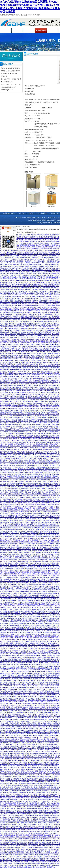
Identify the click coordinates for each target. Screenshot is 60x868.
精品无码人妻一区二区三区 (36, 257)
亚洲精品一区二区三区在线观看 (34, 764)
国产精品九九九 (51, 378)
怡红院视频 (5, 393)
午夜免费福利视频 (34, 643)
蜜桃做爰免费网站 (27, 330)
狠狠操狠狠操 (23, 560)
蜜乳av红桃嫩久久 (42, 489)
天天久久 (42, 405)
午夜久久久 (43, 721)
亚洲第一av (17, 647)
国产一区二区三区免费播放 (48, 490)
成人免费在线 (47, 698)
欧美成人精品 (23, 405)
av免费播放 (8, 268)
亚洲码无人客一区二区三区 (37, 341)
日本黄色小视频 (36, 272)
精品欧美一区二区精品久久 (41, 819)
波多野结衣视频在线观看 (27, 309)
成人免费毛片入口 (51, 652)
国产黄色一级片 (5, 442)
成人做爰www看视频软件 (35, 593)
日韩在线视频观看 (29, 602)
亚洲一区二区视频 (55, 544)
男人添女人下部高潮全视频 (12, 524)
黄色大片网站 (22, 343)
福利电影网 (41, 805)
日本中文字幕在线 (36, 725)
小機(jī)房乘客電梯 (35, 165)
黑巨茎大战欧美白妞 (14, 318)
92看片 (9, 696)
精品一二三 (5, 640)
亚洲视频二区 (14, 336)
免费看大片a (37, 654)
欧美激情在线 (48, 574)
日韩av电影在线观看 (21, 284)
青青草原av (6, 289)
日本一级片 (25, 682)
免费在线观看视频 (22, 823)
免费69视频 (18, 474)
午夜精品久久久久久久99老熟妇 (33, 353)
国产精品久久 (17, 682)
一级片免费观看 (32, 361)
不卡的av (2, 421)
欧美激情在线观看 (5, 853)
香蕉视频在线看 (54, 609)
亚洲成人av (36, 483)
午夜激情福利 (39, 579)
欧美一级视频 (8, 766)
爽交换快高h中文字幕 (13, 577)
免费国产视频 (54, 417)
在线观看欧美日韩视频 (14, 273)
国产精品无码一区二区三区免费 (31, 711)
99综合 (48, 348)
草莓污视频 (16, 538)
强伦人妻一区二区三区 (12, 352)
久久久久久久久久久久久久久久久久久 (25, 373)
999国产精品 (48, 682)
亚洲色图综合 (11, 435)
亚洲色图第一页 (9, 430)
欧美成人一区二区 (41, 744)
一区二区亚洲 (46, 679)
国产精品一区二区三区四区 (49, 307)
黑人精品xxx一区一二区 (48, 435)
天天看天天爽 (15, 673)
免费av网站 (37, 234)
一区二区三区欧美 (50, 414)
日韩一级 (54, 659)
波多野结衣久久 (9, 314)
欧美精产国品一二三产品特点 (20, 297)
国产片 (12, 776)
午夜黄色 (9, 830)
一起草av (7, 263)
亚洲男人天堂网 (16, 268)
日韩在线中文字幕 (27, 391)
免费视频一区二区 (51, 325)
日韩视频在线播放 (30, 634)
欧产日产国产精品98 (40, 453)
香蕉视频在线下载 (20, 730)
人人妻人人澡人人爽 (37, 574)
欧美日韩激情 (34, 538)
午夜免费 (19, 396)
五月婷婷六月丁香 (36, 801)
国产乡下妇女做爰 (52, 739)
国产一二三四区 (45, 664)
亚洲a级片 (29, 416)
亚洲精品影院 (17, 266)
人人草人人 (5, 400)
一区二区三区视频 (47, 259)
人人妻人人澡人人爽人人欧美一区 (43, 323)
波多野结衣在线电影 (42, 336)
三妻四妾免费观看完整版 (53, 346)
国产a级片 (33, 478)
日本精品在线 (10, 373)
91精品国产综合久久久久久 (20, 702)
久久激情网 (32, 357)
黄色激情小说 (39, 629)
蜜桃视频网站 (34, 236)
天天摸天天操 (45, 602)
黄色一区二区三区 (16, 616)
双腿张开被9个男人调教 (38, 528)
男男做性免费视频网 (23, 803)
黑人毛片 (15, 305)
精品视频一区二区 (12, 476)
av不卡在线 (36, 304)
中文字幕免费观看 (30, 570)
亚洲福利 (18, 423)
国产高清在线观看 (52, 794)
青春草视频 (55, 337)
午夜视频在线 (11, 709)
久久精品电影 (46, 281)
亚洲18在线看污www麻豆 (50, 570)
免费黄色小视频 (43, 441)
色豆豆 (47, 432)
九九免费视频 (34, 364)
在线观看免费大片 (22, 576)
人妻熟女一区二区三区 (6, 531)
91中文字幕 (7, 437)
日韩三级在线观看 (10, 353)
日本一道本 (5, 321)
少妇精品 (13, 627)
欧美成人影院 (15, 835)
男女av (24, 425)
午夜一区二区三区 (15, 400)
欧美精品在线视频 (54, 526)
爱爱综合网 (22, 382)
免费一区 (56, 300)
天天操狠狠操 (10, 752)
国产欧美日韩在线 (16, 727)
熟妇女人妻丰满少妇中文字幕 (13, 720)
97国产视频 (31, 620)
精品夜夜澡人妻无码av (16, 522)
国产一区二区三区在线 (9, 821)
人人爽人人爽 (6, 627)
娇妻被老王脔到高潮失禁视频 (26, 551)
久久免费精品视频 (29, 808)
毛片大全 (7, 673)
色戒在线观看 (6, 808)
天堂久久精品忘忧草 (37, 549)
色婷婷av (40, 361)
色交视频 (53, 368)
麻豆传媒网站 (52, 467)
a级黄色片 (11, 474)
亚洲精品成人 (53, 446)
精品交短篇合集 (38, 632)
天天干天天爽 (11, 419)
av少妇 (50, 576)
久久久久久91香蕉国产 (16, 325)
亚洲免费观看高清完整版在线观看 (19, 380)
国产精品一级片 (33, 348)
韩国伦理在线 (36, 330)
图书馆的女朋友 (47, 734)
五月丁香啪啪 (26, 263)
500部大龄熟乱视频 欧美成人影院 (28, 346)
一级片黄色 (20, 599)
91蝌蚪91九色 (13, 321)
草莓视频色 (25, 362)
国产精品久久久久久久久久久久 (27, 337)
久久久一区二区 (40, 465)
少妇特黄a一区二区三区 (17, 800)
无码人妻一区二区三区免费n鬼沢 (32, 552)
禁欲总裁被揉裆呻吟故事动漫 (25, 323)
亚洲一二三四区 (22, 824)
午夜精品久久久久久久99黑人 (44, 625)
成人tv (39, 417)
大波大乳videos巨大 (27, 350)
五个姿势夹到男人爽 (52, 492)
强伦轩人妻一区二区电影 (45, 640)
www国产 (41, 686)
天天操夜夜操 (43, 862)
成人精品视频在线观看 (42, 380)
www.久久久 (8, 394)
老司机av (5, 716)
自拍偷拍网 (8, 425)
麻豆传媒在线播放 (47, 723)
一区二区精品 (12, 734)
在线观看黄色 (44, 595)
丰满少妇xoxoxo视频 (44, 684)
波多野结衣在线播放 (41, 823)
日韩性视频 (14, 442)
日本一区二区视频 (34, 529)
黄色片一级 (42, 348)
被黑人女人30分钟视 (32, 547)
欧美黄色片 (18, 862)
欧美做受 (20, 407)
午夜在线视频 (48, 257)
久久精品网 (5, 298)
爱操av (52, 757)
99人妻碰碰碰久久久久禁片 (50, 314)
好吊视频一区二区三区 (49, 254)
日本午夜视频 (38, 369)
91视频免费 (32, 561)
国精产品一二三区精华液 (37, 666)
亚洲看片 (46, 814)
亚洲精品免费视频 (25, 241)
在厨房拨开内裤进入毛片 (23, 592)
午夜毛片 (39, 512)
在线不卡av (43, 542)
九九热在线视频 (24, 329)
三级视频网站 (54, 352)
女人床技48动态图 (50, 830)
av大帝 (20, 711)
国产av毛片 (19, 234)
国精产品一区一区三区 (38, 830)
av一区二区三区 (40, 611)
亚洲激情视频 (28, 586)
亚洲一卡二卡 (42, 492)
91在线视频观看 (54, 250)
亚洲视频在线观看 (27, 256)
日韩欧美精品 (53, 499)
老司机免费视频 (15, 613)
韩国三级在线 (37, 382)
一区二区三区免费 (23, 428)
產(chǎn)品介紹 (41, 31)
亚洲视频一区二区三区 (48, 567)
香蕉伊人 (47, 833)
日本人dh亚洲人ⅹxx (32, 684)
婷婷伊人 (45, 481)
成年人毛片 (29, 313)
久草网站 (13, 263)
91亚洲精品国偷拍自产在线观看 (25, 435)
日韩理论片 (39, 425)
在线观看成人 (14, 604)
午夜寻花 (38, 808)
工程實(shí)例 (52, 31)
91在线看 (16, 654)
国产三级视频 (51, 693)
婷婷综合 (29, 343)
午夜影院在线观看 (12, 343)
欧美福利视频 (47, 551)
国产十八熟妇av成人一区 (34, 471)
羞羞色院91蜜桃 (25, 817)
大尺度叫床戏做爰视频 (36, 494)
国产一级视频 (37, 659)
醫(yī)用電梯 (33, 167)
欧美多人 (33, 241)
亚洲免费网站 (51, 867)
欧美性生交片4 (15, 533)
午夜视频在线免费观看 (14, 464)
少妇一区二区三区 (35, 490)
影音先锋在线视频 (37, 464)
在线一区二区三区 (39, 332)
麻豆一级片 (26, 341)
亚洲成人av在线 (8, 860)
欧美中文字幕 (30, 414)
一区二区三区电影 (33, 291)
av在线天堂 (33, 800)
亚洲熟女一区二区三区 (37, 238)
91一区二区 (25, 249)
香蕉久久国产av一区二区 (21, 357)
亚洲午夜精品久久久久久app (41, 250)
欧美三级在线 (49, 295)
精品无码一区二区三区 (36, 273)
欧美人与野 (24, 298)
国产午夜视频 (46, 846)
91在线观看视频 (31, 281)
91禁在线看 (23, 375)
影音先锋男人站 (9, 647)
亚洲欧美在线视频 (21, 281)
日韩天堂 (25, 609)
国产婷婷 (48, 385)
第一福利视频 (24, 643)
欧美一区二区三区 (12, 666)
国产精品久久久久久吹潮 (8, 725)
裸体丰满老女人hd (47, 561)
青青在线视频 (52, 428)
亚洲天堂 (56, 545)
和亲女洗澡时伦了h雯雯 (38, 510)
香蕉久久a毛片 (44, 318)
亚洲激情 (12, 275)
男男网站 (19, 371)
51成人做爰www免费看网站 (51, 810)
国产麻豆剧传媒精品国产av (38, 378)
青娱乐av (8, 796)
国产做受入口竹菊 (15, 384)
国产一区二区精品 (42, 298)
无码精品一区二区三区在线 (52, 686)
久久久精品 (30, 824)
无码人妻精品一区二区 (40, 311)
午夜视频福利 (24, 393)
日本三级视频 (10, 444)
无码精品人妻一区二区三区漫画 (21, 650)
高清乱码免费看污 (27, 567)
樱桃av (15, 469)
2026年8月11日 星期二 (34, 15)
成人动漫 (37, 853)
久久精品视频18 (7, 297)
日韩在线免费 (52, 401)
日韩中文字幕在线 (11, 844)
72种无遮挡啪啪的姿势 (17, 302)
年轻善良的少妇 (36, 286)
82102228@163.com (7, 90)
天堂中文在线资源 (34, 577)
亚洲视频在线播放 (26, 288)
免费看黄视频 (9, 732)
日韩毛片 (52, 764)
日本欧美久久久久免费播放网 (47, 540)
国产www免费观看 (26, 865)
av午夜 (37, 752)
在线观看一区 (18, 311)
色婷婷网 (39, 281)
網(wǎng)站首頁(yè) (6, 31)
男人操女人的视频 (10, 691)
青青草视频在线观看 (26, 318)
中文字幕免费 (9, 416)
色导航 (5, 606)
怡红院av (26, 599)
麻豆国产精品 (18, 693)
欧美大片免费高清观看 (34, 606)
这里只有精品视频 (52, 311)
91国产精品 (47, 487)
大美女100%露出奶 (19, 480)
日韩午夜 (47, 357)
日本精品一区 (7, 257)
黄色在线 (35, 256)
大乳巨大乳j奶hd (16, 865)
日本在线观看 (50, 508)
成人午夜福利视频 (43, 256)
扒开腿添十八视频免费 (19, 279)
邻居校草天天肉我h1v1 (24, 259)
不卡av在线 (35, 737)
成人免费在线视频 (29, 707)
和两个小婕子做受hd (54, 441)
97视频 (32, 270)
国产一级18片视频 (9, 730)
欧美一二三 (44, 305)
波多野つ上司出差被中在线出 (42, 393)
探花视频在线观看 (16, 661)
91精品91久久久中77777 (31, 389)
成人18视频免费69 (28, 311)
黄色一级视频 (52, 305)
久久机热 (17, 856)
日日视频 (43, 241)
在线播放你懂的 (26, 672)
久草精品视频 (35, 862)
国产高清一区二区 (15, 446)
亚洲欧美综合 (23, 361)
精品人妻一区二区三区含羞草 (22, 359)
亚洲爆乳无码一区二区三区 (22, 410)
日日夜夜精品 (17, 256)
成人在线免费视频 (36, 616)
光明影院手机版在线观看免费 (32, 785)
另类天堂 (46, 361)
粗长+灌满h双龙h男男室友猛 (45, 300)
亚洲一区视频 (35, 401)
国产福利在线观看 (17, 677)
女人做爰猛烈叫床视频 (37, 638)
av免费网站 (31, 840)
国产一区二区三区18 (19, 261)
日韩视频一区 (51, 362)
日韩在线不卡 (35, 503)
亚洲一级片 (23, 471)
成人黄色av (24, 291)
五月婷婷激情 (10, 712)
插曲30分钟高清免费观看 (35, 284)
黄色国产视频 (39, 243)
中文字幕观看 (48, 249)
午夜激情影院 (46, 807)
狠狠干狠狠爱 (41, 776)
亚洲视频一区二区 (5, 552)
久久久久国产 (6, 727)
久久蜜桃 (21, 355)
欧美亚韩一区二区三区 (32, 540)
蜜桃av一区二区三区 (10, 334)
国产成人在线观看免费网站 (20, 257)
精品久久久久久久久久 (43, 732)
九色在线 (5, 792)
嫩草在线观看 (14, 565)
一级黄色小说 (6, 675)
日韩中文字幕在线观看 (41, 524)
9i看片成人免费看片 (49, 506)
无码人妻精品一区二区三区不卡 (39, 796)
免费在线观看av (48, 688)
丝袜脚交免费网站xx (37, 359)
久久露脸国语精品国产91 (23, 796)
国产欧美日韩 (10, 357)
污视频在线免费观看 (52, 330)
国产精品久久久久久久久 (14, 608)
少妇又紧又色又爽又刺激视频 (29, 789)
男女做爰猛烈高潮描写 (46, 545)
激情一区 (29, 449)
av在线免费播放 (18, 558)
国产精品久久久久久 (24, 378)
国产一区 (32, 380)
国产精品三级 (56, 270)
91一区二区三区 (49, 261)
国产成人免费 (20, 611)
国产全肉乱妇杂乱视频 (27, 387)
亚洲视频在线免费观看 (43, 245)
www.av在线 (55, 551)
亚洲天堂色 (45, 801)
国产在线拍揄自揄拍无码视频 (10, 721)
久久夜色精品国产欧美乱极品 (37, 297)
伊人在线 (25, 265)
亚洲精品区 (51, 650)
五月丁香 (14, 853)
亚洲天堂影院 (46, 382)
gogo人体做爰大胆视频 (49, 425)
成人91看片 (43, 519)
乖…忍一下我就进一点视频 (21, 595)
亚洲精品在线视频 (41, 700)
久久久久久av (22, 414)
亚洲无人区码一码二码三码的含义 (18, 606)
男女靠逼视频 (26, 266)
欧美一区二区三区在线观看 (50, 277)
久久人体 (26, 307)
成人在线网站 (21, 238)
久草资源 (39, 277)
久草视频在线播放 (46, 711)
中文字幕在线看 (43, 750)
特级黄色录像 (45, 648)
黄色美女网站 (34, 817)
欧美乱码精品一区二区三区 (46, 389)
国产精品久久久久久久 (33, 462)
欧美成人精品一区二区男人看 (24, 377)
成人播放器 (5, 323)
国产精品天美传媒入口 (12, 327)
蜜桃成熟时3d (37, 409)
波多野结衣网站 (21, 334)
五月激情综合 (26, 677)
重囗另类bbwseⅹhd (31, 261)
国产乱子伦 (36, 318)
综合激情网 (26, 766)
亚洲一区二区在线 (28, 558)
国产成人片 (13, 323)
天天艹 (24, 776)
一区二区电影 (41, 460)
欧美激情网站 (46, 755)
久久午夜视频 (9, 744)
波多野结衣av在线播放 (36, 513)
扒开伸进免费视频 (51, 252)
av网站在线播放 (31, 544)
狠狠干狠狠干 (43, 643)
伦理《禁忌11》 (23, 700)
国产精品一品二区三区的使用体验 (18, 448)
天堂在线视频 (56, 513)
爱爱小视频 (10, 693)
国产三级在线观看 (28, 234)
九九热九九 (15, 405)
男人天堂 (43, 330)
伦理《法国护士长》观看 (46, 275)
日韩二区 (11, 341)
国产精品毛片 (54, 538)
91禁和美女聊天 (24, 481)
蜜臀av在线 (48, 522)
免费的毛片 (50, 391)
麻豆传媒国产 (33, 417)
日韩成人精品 (10, 588)
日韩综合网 (54, 613)
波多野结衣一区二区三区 (48, 718)
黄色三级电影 (47, 513)
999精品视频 (20, 455)
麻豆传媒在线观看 (13, 355)
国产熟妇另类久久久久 (29, 396)
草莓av (41, 858)
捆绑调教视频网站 (14, 329)
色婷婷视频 (10, 311)
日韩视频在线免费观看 (36, 268)
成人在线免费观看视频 (11, 737)
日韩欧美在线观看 (33, 842)
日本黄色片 (3, 709)
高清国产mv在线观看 (12, 641)
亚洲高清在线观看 (41, 505)
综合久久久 (19, 554)
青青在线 (19, 572)
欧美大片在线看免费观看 (13, 510)
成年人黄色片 (9, 469)
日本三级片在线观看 (13, 542)
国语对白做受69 (26, 846)
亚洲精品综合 (6, 304)
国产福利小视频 (10, 377)
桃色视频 (11, 785)
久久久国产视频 (7, 286)
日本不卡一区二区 (10, 284)
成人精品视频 (22, 243)
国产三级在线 (43, 327)
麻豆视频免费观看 (49, 712)
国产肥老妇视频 (46, 659)
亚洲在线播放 (47, 474)
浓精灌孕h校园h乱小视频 (37, 266)
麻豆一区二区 (50, 501)
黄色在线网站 (11, 465)
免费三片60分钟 (51, 241)
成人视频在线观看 (36, 259)
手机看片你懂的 (40, 624)
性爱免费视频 (11, 668)
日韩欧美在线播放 (20, 433)
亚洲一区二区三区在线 (12, 492)
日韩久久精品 (4, 768)
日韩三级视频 (30, 442)
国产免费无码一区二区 (45, 430)
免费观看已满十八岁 (19, 313)
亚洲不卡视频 (30, 453)
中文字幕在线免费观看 (6, 359)
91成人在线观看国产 (20, 444)
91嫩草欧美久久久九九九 (26, 352)
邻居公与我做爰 (47, 353)
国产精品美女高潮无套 (11, 449)
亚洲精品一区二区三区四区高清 (43, 531)
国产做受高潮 (47, 840)
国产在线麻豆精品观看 (19, 295)
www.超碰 (35, 750)
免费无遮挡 (8, 316)
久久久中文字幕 (46, 606)
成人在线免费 (21, 734)
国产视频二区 (17, 537)
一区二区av (16, 686)
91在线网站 (54, 833)
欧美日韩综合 (14, 680)
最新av (38, 241)
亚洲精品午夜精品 (46, 457)
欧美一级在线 (4, 318)
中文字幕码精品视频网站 (48, 785)
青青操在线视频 (8, 330)
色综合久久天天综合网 (41, 309)
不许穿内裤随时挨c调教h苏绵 (50, 409)
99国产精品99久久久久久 (10, 499)
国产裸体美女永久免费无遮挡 (26, 526)
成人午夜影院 (17, 391)
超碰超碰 (55, 661)
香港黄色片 (29, 403)
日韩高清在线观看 (38, 835)
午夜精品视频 (26, 478)
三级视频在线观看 (9, 300)
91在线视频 (9, 256)
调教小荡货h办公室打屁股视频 (15, 385)
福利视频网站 (28, 556)
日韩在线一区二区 (43, 428)
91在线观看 (18, 364)
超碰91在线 (49, 405)
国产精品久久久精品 (49, 268)
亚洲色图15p (4, 460)
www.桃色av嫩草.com (23, 688)
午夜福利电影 (39, 551)
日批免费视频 (14, 755)
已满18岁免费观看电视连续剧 (45, 373)
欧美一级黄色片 (13, 748)
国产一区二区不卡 (44, 556)
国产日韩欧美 (45, 398)
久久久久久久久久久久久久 (17, 764)
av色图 (29, 716)
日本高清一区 (20, 467)
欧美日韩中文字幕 (29, 588)
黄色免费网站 (53, 695)
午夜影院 (35, 586)
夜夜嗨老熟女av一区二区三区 (29, 394)
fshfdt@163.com (10, 87)
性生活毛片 (43, 391)
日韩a (47, 341)
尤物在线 (6, 439)
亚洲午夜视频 (36, 718)
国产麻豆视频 (52, 760)
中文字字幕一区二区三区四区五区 (24, 473)
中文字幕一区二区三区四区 (8, 545)
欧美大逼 (46, 588)
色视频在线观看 (54, 265)
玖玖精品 (35, 716)
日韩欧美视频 (50, 377)
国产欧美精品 (22, 618)
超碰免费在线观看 (12, 508)
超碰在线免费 (40, 247)
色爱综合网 (9, 252)
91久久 (49, 542)
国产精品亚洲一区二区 (9, 592)
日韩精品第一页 (43, 581)
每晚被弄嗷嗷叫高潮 (20, 453)
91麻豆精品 (35, 849)
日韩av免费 (8, 657)
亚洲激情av (6, 679)
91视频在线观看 (42, 458)
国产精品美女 (30, 334)
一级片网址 (52, 465)
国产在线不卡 (16, 291)
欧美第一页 (51, 489)
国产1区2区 (36, 391)
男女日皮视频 (32, 565)
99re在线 (51, 380)
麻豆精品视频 (38, 254)
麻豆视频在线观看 (30, 355)
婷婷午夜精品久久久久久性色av (30, 384)
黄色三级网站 (25, 513)
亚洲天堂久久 (44, 421)
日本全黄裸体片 (36, 613)
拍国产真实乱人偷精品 (20, 743)
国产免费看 (12, 547)
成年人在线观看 (30, 316)
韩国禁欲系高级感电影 (37, 480)
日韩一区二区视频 (29, 624)
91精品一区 (42, 533)
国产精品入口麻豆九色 (6, 266)
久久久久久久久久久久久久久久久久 (18, 460)
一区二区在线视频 (27, 661)
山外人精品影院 (52, 410)
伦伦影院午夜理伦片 (12, 574)
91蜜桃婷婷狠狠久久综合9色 (18, 250)
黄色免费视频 (22, 750)
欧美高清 (3, 252)
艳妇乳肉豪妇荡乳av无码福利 (18, 339)
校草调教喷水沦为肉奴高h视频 (44, 293)
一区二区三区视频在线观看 (46, 236)
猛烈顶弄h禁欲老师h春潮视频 (25, 254)
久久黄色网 (26, 439)
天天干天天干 (34, 327)
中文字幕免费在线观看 (52, 444)
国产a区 (11, 707)
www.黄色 (27, 480)
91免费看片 (13, 746)
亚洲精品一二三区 (23, 417)
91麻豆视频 (39, 668)
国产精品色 (32, 426)
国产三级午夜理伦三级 (49, 313)
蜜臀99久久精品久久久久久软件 (34, 506)
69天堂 (33, 689)
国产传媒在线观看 (32, 458)
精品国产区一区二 (41, 329)
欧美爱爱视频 (42, 693)
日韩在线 (42, 295)
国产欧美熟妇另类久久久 (52, 469)
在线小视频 (7, 602)
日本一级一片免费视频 (45, 647)
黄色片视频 (36, 760)
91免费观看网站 (8, 401)
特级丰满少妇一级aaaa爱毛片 (18, 684)
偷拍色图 (48, 851)
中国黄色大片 (22, 544)
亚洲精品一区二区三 (11, 421)
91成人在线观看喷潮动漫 (37, 487)
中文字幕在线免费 (12, 320)
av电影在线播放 (45, 577)
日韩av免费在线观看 (28, 531)
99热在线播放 (56, 840)
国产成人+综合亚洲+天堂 (12, 497)
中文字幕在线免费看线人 (29, 537)
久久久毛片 (44, 650)
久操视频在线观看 (25, 503)
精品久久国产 (42, 821)
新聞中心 (29, 31)
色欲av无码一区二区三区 (48, 286)
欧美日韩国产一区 (43, 394)
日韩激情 (34, 371)
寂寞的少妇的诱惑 (34, 421)
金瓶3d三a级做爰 (5, 272)
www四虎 (14, 551)
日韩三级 (35, 343)
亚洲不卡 (52, 480)
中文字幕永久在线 (19, 698)
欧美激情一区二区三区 (35, 314)
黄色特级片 (5, 275)
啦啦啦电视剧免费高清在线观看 (45, 537)
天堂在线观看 (47, 464)
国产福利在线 (26, 270)
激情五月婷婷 (40, 249)
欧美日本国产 (28, 501)
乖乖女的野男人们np (33, 405)
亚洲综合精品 (26, 616)
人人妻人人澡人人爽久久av (14, 270)
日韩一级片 (8, 350)
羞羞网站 (11, 451)
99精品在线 (29, 798)
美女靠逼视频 (4, 823)
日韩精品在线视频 (24, 673)
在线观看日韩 (56, 723)
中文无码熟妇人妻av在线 (26, 542)
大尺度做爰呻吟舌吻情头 (35, 609)
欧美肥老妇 (56, 682)
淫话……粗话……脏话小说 (32, 457)
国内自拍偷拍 (30, 279)
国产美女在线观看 (26, 252)
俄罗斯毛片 (25, 709)
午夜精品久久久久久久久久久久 (9, 652)
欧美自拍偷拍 (50, 460)
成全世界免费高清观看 (32, 739)
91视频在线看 (40, 261)
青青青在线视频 (45, 808)
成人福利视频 (55, 803)
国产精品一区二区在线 (44, 535)
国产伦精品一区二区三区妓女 (32, 631)
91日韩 (16, 664)
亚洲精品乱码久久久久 (10, 505)
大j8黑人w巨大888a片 (14, 648)
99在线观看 (32, 249)
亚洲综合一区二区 (53, 572)
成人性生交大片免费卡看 (30, 522)
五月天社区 (17, 732)
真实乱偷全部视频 (41, 867)
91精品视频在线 (20, 465)
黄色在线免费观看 (40, 485)
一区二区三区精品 (23, 584)
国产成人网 (24, 856)
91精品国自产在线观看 (18, 316)
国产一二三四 (31, 425)
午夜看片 (18, 489)
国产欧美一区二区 (12, 645)
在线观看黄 (22, 680)
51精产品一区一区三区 (49, 824)
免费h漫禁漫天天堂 (39, 851)
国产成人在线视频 (15, 272)
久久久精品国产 (13, 584)
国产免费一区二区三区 (39, 377)
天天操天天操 (26, 364)
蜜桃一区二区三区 (5, 302)
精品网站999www (31, 776)
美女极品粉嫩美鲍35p (41, 467)
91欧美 (56, 650)
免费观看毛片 (6, 366)
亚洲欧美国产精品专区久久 (41, 407)
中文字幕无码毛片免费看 (15, 496)
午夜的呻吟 (46, 757)
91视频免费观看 (33, 400)
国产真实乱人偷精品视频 (10, 711)
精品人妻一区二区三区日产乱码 (42, 350)
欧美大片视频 (43, 739)
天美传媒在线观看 (42, 337)
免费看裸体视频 (18, 707)
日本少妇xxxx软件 (54, 556)
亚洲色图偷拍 (33, 460)
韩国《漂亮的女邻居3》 (15, 528)
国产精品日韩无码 (51, 568)
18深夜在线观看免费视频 (26, 679)
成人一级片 (37, 433)
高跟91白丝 (55, 565)
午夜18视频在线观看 (21, 293)
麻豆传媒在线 (19, 307)
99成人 (50, 337)
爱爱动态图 (18, 314)
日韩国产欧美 (25, 608)
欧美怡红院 (12, 515)
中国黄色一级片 (19, 501)
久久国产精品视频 (12, 346)
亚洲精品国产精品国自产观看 (32, 723)
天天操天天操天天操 (39, 568)
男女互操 (12, 298)
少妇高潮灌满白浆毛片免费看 (48, 462)
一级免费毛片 (41, 780)
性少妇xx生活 (32, 867)
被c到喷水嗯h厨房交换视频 (23, 725)
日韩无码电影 (16, 394)
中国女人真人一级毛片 (23, 638)
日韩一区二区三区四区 (9, 281)
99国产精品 (10, 664)
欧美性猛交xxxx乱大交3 (9, 282)
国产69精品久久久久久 (6, 558)
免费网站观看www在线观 (40, 403)
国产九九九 (10, 856)
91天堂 (56, 579)
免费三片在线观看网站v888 (27, 636)
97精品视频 (22, 739)
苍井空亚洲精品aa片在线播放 (14, 369)
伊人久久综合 (46, 451)
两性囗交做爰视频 (25, 689)
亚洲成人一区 (16, 286)
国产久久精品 (26, 862)
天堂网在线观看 (14, 471)
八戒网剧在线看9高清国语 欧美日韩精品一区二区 (38, 289)
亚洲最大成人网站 (50, 332)
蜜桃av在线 (35, 430)
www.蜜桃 (33, 832)
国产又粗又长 (14, 332)
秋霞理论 (5, 341)
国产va (4, 487)
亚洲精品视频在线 (21, 547)
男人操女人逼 (17, 345)
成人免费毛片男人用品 (50, 243)
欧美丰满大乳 (11, 485)
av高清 (57, 268)
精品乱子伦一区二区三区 (25, 760)
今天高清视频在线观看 (20, 416)
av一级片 (19, 277)
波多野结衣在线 (54, 416)
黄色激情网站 (34, 275)
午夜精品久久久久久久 (22, 529)
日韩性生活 (13, 277)
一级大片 (34, 535)
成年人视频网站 (10, 423)
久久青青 (3, 270)
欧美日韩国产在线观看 (22, 583)
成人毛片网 (11, 307)
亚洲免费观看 (40, 396)
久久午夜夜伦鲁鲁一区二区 (27, 721)
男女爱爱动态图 (50, 670)
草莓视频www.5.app (53, 327)
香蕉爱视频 (48, 321)
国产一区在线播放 (49, 579)
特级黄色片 (37, 279)
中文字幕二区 (21, 746)
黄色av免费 (49, 449)
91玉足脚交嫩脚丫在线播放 (51, 419)
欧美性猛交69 (7, 305)
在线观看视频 (30, 769)
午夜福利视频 (49, 611)
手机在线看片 (39, 334)
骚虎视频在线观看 (22, 245)
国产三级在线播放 (39, 769)
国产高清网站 (12, 371)
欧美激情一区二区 (22, 620)
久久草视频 (7, 458)
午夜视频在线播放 (44, 400)
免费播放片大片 (25, 753)
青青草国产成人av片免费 (10, 695)
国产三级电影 (26, 572)
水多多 (34, 508)
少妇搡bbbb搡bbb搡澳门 (42, 316)
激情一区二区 (25, 273)
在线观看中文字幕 (16, 366)
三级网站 (50, 448)
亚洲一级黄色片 (16, 350)
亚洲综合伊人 (10, 810)
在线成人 (3, 352)
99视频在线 (39, 570)
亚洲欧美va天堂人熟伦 (12, 714)
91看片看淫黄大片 (10, 704)
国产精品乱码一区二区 (35, 448)
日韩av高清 (30, 250)
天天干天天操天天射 (30, 385)
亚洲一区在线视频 (52, 453)
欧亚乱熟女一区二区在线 (29, 277)
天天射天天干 (51, 371)
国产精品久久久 (26, 371)
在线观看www (22, 675)
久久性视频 (30, 332)
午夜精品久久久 (46, 613)
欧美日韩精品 (19, 275)
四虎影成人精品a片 (19, 412)
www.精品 (25, 728)
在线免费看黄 (53, 407)
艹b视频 (16, 848)
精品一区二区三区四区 (32, 295)
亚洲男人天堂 (21, 656)
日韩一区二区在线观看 (45, 366)
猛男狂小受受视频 (40, 689)
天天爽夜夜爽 (42, 714)
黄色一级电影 (45, 433)
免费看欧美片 (34, 325)
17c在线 (56, 458)
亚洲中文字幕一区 (16, 513)
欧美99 (42, 784)
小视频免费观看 (49, 586)
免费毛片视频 (56, 366)
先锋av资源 (28, 302)
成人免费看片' (4, 805)
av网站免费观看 (41, 508)
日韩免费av (52, 394)
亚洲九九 (28, 238)
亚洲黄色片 (7, 791)
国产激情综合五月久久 (15, 567)
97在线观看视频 (49, 238)
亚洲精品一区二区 (47, 725)
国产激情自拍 (22, 476)
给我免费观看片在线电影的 (19, 794)
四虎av (18, 282)
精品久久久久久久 (25, 327)
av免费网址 (21, 305)
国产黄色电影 (32, 794)
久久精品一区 (49, 282)
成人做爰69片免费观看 (46, 503)
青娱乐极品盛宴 (45, 663)
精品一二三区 (39, 620)
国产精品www (20, 353)
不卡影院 (26, 487)
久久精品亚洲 (31, 293)
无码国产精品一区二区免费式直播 (41, 288)
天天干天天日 (54, 521)
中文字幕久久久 (13, 428)
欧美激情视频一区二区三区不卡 (18, 805)
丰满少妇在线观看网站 (11, 760)
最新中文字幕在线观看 (27, 524)
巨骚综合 (19, 263)
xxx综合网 (23, 613)
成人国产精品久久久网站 (48, 515)
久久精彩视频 (29, 659)
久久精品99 (25, 314)
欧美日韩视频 (32, 298)
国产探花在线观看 (15, 288)
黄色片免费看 (56, 350)
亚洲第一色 (32, 329)
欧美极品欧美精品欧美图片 (32, 305)
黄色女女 (44, 448)
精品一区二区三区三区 (25, 574)
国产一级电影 (26, 528)
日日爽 (27, 666)
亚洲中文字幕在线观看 (45, 661)
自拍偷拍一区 (21, 247)
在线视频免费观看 (26, 464)
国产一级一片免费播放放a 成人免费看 (13, 624)
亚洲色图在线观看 (41, 426)
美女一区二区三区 (23, 348)
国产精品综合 (35, 860)
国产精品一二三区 (30, 746)
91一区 (35, 563)
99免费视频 (15, 826)
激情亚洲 (57, 670)
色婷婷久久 (9, 313)
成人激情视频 (33, 803)
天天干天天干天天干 (29, 704)
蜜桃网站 (5, 307)
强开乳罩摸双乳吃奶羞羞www (20, 657)
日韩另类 (17, 643)
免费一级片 (38, 320)
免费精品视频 (54, 345)
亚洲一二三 (20, 545)
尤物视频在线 (43, 401)
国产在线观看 (19, 289)
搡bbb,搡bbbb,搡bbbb (35, 307)
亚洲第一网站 (17, 531)
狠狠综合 (17, 309)
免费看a (34, 300)
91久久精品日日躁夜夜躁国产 (41, 416)
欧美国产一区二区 (30, 247)
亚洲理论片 (5, 764)
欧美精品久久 (10, 309)
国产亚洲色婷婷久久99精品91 (43, 270)
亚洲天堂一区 (46, 645)
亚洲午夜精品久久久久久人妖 (30, 647)
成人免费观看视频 (21, 629)
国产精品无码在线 (12, 414)
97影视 (48, 721)
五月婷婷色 (22, 848)
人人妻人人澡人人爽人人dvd (37, 432)
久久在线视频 (41, 346)
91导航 (43, 279)
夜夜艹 (54, 289)
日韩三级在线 (28, 499)
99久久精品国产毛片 (47, 272)
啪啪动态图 (54, 464)
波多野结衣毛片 (13, 768)
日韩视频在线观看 (11, 576)
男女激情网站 (9, 412)
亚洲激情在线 (46, 284)
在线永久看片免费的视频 (26, 791)
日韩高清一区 (46, 791)
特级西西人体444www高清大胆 (38, 362)
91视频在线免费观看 (14, 817)
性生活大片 (35, 302)
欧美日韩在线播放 (23, 590)
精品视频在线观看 (32, 805)
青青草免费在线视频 (31, 641)
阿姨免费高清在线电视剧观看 (39, 572)
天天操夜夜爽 (11, 487)
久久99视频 (24, 648)
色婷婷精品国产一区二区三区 (37, 709)
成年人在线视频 (24, 577)
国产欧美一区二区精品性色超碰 (35, 321)
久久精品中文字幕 (7, 549)
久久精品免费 (21, 321)
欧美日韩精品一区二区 (16, 439)
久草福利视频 (15, 382)
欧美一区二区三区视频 (38, 252)
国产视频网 (39, 636)
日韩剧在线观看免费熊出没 (18, 458)
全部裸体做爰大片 (22, 398)
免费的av (54, 782)
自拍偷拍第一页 (15, 503)
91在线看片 (31, 823)
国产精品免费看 (43, 302)
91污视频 (50, 524)
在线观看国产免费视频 (42, 526)
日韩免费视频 (42, 604)
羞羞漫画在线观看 (12, 526)
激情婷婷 (21, 499)
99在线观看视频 (55, 675)
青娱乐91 (3, 840)
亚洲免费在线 (48, 835)
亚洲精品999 (11, 364)
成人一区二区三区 (47, 375)
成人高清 (54, 558)
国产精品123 (36, 499)
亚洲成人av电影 (20, 540)
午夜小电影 (3, 311)
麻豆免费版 (27, 275)
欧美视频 (36, 661)
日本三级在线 (7, 387)
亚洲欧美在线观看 (29, 485)
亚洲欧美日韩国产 (11, 773)
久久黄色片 (56, 776)
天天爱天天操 (47, 627)
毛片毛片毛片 (4, 368)
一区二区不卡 (12, 535)
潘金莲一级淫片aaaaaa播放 (24, 830)
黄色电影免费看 (54, 814)
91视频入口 (37, 435)
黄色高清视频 (46, 320)
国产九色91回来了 (23, 833)
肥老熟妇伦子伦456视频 (50, 632)
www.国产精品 (50, 608)
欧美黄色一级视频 (26, 510)
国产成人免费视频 (37, 627)
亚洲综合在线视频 (39, 282)
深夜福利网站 (54, 382)
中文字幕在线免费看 (48, 743)
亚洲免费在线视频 (46, 234)
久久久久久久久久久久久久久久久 (14, 570)
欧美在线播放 (10, 801)
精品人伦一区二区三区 (45, 240)
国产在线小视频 (30, 465)
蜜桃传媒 (10, 659)
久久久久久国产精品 (52, 689)
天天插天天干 (9, 538)
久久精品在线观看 (39, 387)
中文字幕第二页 (43, 547)
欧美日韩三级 (14, 512)
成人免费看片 (51, 298)
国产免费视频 (48, 762)
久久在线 (46, 695)
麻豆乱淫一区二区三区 (12, 784)
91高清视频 (10, 848)
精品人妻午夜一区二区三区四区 (22, 549)
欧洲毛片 (54, 247)
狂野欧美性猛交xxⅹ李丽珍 (24, 718)
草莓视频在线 (54, 563)
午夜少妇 (3, 812)
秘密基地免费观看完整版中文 (9, 348)
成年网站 (12, 579)
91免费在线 (9, 391)
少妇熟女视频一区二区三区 (31, 545)
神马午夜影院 (41, 748)
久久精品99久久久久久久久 (38, 263)
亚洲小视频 (48, 247)
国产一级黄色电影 (16, 478)
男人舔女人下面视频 (10, 396)
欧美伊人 (22, 240)
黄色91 (15, 833)
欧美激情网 (13, 398)
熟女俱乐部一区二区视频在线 (26, 320)
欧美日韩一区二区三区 (34, 576)
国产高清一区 (24, 400)
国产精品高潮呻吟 (32, 780)
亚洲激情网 (14, 304)
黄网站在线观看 (8, 261)
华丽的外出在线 (18, 265)
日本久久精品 (36, 664)
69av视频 (46, 359)
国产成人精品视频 (22, 840)
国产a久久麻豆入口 (11, 824)
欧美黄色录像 (25, 494)
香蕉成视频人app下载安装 (25, 304)
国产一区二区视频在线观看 (29, 423)
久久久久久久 (21, 403)
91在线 (29, 613)
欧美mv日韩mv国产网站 (7, 410)
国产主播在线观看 (28, 807)
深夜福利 (47, 563)
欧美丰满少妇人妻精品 (35, 657)
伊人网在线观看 (5, 684)
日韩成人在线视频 (52, 768)
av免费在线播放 (39, 473)
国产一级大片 (50, 279)
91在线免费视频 (13, 792)
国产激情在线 (30, 243)
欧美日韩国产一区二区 (48, 775)
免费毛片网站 (4, 329)
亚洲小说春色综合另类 (18, 506)
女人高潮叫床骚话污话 (32, 240)
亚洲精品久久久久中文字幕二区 (27, 336)
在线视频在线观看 (42, 423)
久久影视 (52, 577)
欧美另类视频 (49, 769)
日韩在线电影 (16, 387)
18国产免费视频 (37, 313)
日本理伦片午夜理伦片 (9, 568)
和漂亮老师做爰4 (51, 263)
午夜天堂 (51, 778)
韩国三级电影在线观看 (25, 508)
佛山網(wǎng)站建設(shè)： (45, 223)
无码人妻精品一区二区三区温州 (38, 766)
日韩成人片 (29, 755)
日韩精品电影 (52, 421)
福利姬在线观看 (5, 842)
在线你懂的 (30, 618)
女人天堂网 (15, 775)
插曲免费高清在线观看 (47, 442)
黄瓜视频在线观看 (52, 700)
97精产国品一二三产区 (39, 554)
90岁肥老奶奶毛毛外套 (12, 375)
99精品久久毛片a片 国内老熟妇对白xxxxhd (31, 497)
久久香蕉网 (21, 666)
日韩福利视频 (53, 842)
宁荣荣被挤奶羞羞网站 (21, 864)
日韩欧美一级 (44, 707)
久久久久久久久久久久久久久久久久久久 (39, 368)
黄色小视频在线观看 (41, 816)
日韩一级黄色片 (54, 796)
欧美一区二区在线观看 (17, 808)
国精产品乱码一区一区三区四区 (27, 469)
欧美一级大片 (18, 341)
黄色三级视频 (25, 268)
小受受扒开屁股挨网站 (17, 602)
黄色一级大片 (32, 645)
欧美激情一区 (15, 560)
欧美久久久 (50, 604)
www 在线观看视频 (46, 304)
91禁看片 (11, 433)
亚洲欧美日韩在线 (17, 425)
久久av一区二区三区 (51, 860)
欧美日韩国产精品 (15, 753)
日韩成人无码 (16, 252)
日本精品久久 (7, 441)
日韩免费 (53, 755)
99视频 (56, 275)
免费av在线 (54, 542)
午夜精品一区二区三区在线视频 (14, 426)
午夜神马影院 (28, 492)
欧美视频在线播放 (11, 254)
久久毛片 (7, 407)
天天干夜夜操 (23, 368)
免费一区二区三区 (24, 236)
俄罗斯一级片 (47, 334)
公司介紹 (18, 31)
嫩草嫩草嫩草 (56, 353)
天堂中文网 (12, 814)
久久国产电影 (44, 760)
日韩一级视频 (37, 567)
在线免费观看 (34, 581)
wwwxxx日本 (25, 490)
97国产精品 (55, 288)
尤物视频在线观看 (54, 309)
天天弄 (8, 382)
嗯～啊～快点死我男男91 (34, 375)
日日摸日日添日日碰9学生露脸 (22, 401)
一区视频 (3, 608)
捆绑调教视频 (9, 265)
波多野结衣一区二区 (44, 538)
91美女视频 (55, 522)
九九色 (47, 465)
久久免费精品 (20, 579)
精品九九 (46, 638)
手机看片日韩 (16, 494)
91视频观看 (4, 355)
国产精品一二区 (48, 668)
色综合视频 (41, 522)
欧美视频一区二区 (23, 421)
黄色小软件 (51, 355)
